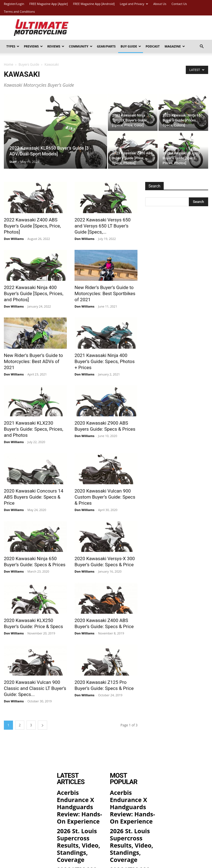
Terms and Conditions (19, 11)
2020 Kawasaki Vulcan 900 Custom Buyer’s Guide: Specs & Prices (105, 497)
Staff (13, 162)
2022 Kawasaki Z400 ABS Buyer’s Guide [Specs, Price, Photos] (32, 226)
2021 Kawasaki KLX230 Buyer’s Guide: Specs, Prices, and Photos (34, 429)
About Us (160, 4)
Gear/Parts (106, 46)
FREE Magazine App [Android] (94, 4)
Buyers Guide (29, 64)
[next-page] (43, 725)
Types (13, 46)
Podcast (153, 46)
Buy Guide (131, 46)
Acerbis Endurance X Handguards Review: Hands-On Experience (79, 792)
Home (9, 64)
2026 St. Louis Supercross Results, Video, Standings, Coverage (78, 816)
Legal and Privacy (134, 4)
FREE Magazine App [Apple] (48, 4)
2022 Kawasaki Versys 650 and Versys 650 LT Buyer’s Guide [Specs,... (103, 226)
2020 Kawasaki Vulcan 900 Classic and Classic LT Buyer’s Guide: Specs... (35, 688)
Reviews (56, 46)
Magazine (175, 46)
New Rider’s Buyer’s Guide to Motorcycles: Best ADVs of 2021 (33, 361)
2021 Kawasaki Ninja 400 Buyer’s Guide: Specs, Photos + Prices (105, 361)
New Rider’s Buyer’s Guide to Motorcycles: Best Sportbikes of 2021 (105, 293)
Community (81, 46)
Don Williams (14, 239)
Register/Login (14, 4)
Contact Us (179, 4)
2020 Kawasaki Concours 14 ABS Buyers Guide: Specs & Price (34, 497)
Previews (33, 46)
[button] (202, 47)
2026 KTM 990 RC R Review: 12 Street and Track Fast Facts (79, 837)
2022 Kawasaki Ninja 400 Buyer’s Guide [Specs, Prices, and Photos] (34, 293)
